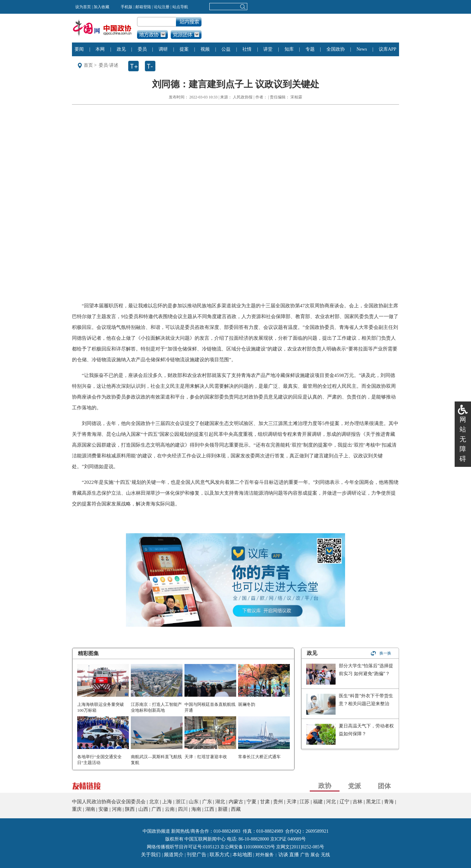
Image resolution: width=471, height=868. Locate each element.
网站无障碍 (463, 439)
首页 (88, 65)
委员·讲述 (109, 65)
